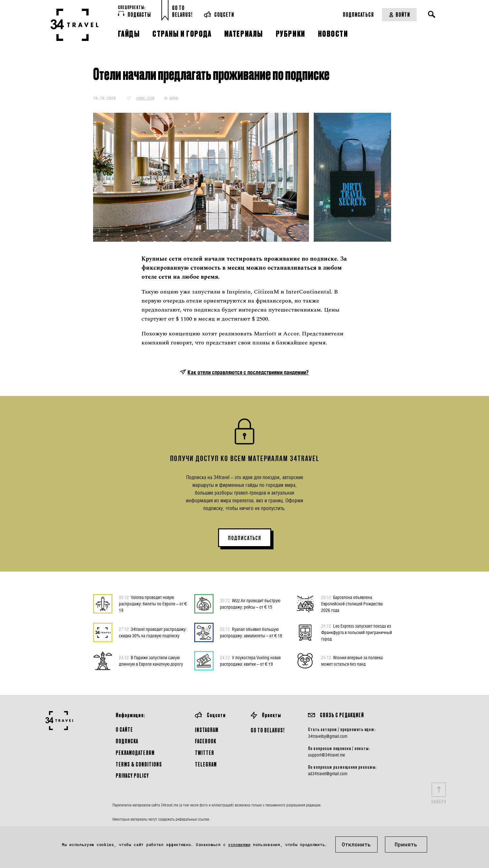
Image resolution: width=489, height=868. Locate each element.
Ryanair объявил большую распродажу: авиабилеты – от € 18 (251, 632)
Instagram (207, 730)
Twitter (205, 752)
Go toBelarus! (182, 11)
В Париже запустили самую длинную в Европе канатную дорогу (151, 661)
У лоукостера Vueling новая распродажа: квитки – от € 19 (250, 661)
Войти (399, 14)
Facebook (206, 741)
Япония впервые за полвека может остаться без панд (352, 661)
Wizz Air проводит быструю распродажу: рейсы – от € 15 (250, 603)
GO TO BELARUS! (268, 730)
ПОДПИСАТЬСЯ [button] (245, 538)
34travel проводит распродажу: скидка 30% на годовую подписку (153, 632)
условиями (239, 844)
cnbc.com (145, 98)
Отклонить (356, 844)
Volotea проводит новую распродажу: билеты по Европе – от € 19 (153, 603)
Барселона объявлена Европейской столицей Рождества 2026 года (352, 603)
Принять (406, 844)
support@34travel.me (326, 755)
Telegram (206, 764)
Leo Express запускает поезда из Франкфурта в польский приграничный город (357, 632)
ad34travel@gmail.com (328, 774)
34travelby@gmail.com (328, 736)
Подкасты (134, 14)
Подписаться (358, 14)
